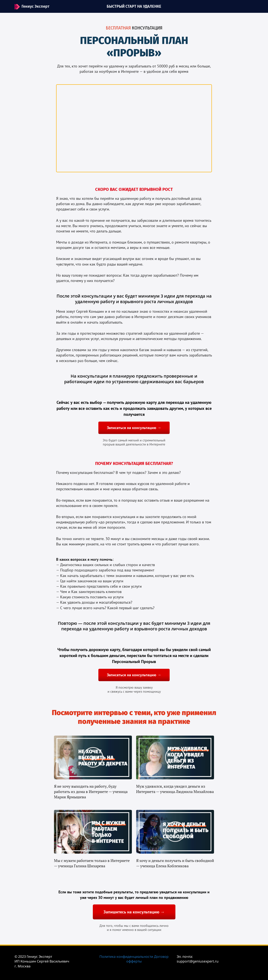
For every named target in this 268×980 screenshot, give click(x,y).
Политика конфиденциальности (126, 957)
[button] (93, 757)
